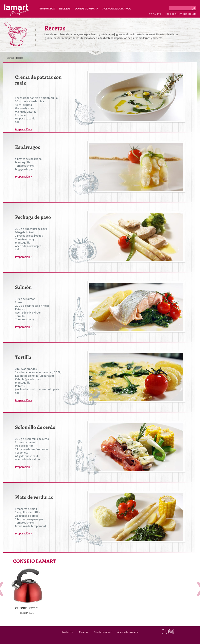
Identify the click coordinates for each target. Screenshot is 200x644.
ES (181, 14)
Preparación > (24, 129)
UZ (190, 14)
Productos (47, 9)
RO (185, 14)
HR (172, 14)
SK (155, 14)
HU (163, 14)
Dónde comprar (87, 9)
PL (168, 14)
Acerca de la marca (117, 9)
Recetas (65, 9)
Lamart (16, 10)
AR (194, 14)
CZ (150, 14)
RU (177, 14)
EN (159, 14)
